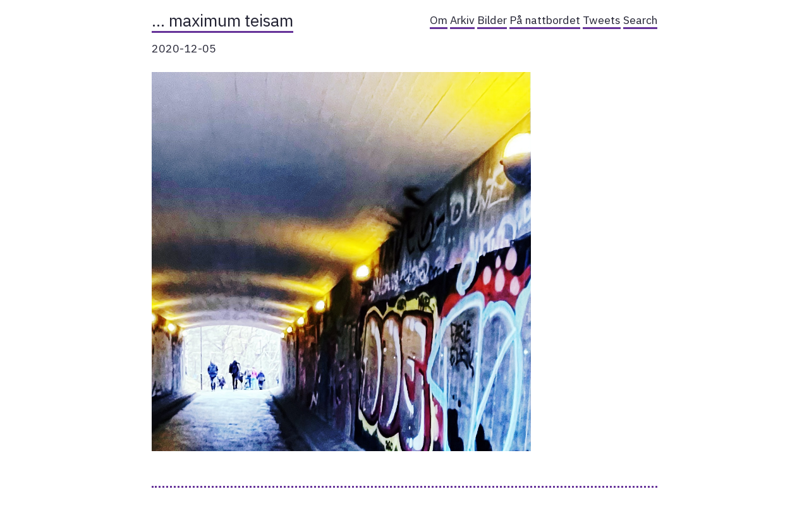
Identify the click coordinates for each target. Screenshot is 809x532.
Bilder (492, 20)
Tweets (602, 20)
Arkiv (462, 20)
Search (640, 20)
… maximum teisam (222, 20)
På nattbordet (545, 20)
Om (439, 20)
